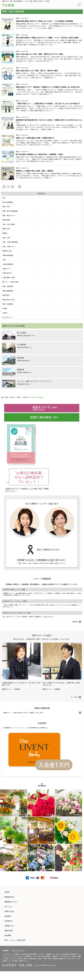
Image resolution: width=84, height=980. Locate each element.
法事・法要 (6, 238)
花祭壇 (5, 313)
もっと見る (74, 697)
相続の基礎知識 (8, 291)
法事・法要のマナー (9, 246)
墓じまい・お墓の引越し (11, 282)
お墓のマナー (7, 269)
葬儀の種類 (6, 220)
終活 (4, 198)
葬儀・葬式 (6, 207)
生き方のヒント (8, 317)
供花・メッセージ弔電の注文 (15, 940)
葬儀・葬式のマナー (9, 215)
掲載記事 (75, 622)
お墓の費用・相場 (9, 277)
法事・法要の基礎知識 (10, 242)
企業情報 (6, 950)
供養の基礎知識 (8, 255)
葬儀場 (5, 233)
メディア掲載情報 (42, 579)
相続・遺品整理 (8, 286)
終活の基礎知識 (8, 202)
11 (20, 187)
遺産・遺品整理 (8, 304)
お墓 (4, 260)
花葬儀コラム (9, 926)
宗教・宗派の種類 (9, 224)
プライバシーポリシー (18, 950)
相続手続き (6, 295)
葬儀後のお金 (7, 251)
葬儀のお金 (6, 229)
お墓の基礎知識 (8, 264)
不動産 (5, 308)
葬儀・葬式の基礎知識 (10, 211)
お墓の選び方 (7, 273)
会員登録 (8, 916)
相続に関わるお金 (9, 300)
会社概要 (8, 935)
